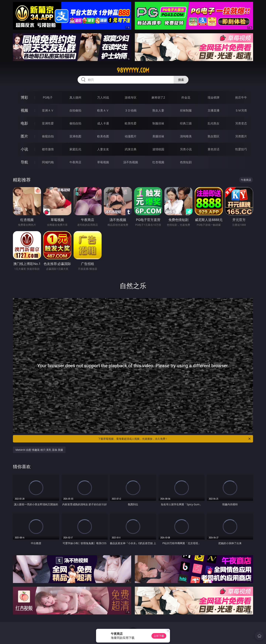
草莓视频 (103, 162)
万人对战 (103, 97)
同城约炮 (48, 162)
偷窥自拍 (48, 136)
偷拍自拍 (75, 123)
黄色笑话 (214, 149)
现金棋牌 (214, 97)
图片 (24, 136)
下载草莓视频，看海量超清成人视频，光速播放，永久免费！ (175, 439)
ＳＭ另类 (241, 110)
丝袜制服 (186, 110)
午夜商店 (75, 162)
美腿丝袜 (158, 136)
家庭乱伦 (75, 149)
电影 (24, 123)
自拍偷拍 (75, 110)
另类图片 (241, 136)
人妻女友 (103, 149)
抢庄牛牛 (241, 97)
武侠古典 (131, 149)
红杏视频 (158, 162)
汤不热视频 (131, 162)
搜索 (181, 80)
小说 (24, 149)
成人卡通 (103, 123)
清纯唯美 (186, 136)
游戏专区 (131, 97)
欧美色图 (103, 136)
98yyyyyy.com (133, 70)
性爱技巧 (241, 149)
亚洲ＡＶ (48, 110)
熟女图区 (214, 136)
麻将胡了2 (158, 97)
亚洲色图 (75, 136)
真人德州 (75, 97)
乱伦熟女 (214, 123)
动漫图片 (131, 136)
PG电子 (48, 97)
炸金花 (186, 97)
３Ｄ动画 (131, 110)
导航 (24, 162)
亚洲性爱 (48, 123)
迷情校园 (158, 149)
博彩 (24, 97)
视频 (24, 110)
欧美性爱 (131, 123)
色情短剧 (186, 162)
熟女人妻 (158, 110)
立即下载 (159, 636)
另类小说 (186, 149)
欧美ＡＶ (103, 110)
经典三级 (186, 123)
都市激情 (48, 149)
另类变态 (241, 123)
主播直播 (214, 110)
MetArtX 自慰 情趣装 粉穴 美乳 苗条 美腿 (39, 450)
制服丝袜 (158, 123)
